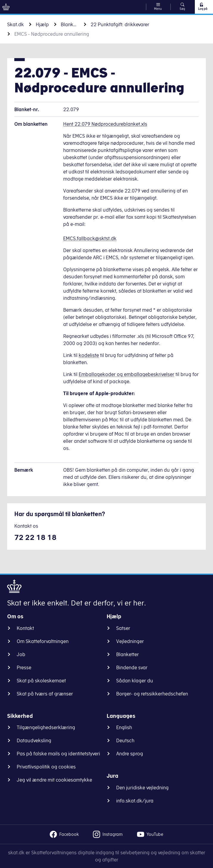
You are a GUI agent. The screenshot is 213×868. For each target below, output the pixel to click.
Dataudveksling (34, 740)
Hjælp (42, 24)
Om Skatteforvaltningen (43, 641)
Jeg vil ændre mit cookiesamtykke (54, 780)
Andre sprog (130, 754)
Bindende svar (132, 667)
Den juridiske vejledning (142, 788)
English (124, 727)
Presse (24, 667)
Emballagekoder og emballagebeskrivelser (126, 374)
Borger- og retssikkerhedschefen (152, 694)
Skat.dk (15, 24)
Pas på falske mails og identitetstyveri (58, 754)
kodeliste (89, 355)
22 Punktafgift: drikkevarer (120, 24)
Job (21, 654)
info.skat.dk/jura (135, 801)
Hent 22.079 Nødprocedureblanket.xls (105, 124)
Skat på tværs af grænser (45, 694)
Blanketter (70, 24)
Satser (123, 628)
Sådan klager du (135, 681)
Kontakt (25, 628)
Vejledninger (130, 641)
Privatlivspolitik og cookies (46, 767)
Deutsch (125, 740)
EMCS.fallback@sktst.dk (90, 238)
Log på (202, 7)
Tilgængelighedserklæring (46, 727)
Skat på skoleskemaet (41, 681)
